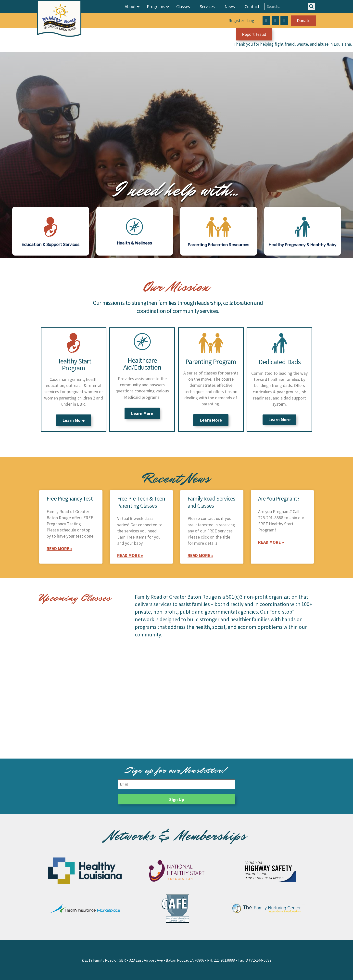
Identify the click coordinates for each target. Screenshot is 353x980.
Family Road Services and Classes (211, 502)
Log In (253, 20)
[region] (176, 155)
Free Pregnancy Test (70, 498)
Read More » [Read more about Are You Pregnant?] (271, 542)
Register (236, 20)
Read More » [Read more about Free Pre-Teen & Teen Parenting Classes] (130, 555)
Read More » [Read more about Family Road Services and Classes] (200, 555)
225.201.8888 (224, 960)
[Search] (311, 7)
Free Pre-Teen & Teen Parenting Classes (141, 502)
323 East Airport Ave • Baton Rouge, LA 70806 (167, 960)
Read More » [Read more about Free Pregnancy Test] (59, 548)
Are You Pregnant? (279, 498)
